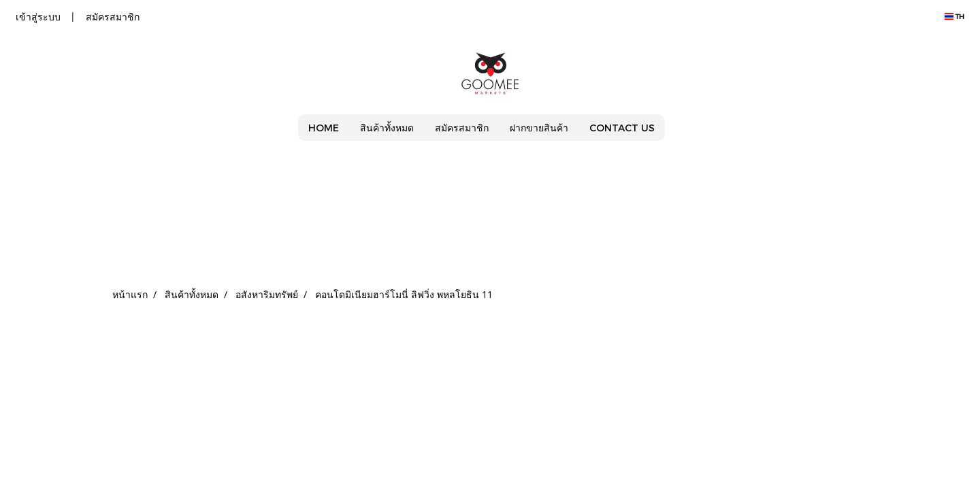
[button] (677, 128)
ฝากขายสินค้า (539, 128)
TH (954, 16)
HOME (324, 128)
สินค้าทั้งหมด (387, 128)
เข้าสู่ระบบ (38, 17)
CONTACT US (622, 128)
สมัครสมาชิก (113, 17)
